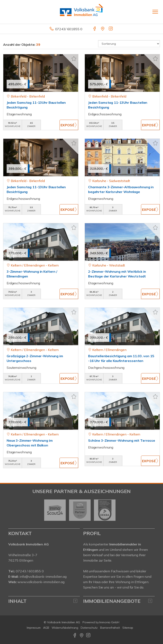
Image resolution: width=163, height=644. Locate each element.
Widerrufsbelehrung (65, 628)
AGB (46, 628)
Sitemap (128, 628)
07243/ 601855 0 (69, 29)
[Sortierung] (129, 44)
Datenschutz (89, 628)
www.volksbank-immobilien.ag (41, 582)
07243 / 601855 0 (30, 571)
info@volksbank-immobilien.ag (43, 576)
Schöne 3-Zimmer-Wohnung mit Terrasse (122, 440)
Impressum (34, 628)
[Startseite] (81, 12)
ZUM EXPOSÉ (69, 125)
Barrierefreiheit (110, 628)
